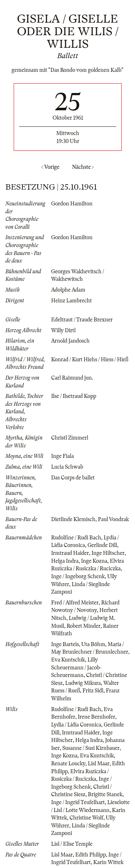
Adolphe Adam (68, 290)
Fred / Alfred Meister (75, 603)
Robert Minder (84, 626)
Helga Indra (65, 561)
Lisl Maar (99, 763)
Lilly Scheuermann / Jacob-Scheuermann (76, 667)
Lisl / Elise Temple (72, 844)
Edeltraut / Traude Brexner (82, 320)
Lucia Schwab (67, 467)
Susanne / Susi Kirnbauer (91, 748)
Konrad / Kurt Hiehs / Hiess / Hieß (90, 359)
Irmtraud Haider (70, 553)
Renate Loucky (68, 763)
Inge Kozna (94, 561)
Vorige (50, 167)
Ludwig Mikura (83, 683)
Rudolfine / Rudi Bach (76, 538)
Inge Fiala (62, 456)
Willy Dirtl (63, 330)
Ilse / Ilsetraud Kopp (74, 396)
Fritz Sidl (93, 691)
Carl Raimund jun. (72, 378)
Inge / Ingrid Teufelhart (78, 802)
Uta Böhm (93, 644)
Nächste (83, 167)
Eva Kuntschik (68, 660)
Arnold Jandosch (70, 341)
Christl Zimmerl (70, 438)
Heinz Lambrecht (71, 301)
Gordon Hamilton (72, 204)
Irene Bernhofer (96, 717)
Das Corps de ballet (73, 478)
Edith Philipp (91, 855)
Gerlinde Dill (102, 545)
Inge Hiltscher (108, 553)
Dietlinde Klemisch (73, 519)
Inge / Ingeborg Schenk (78, 576)
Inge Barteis (65, 644)
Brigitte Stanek (105, 794)
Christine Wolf (86, 818)
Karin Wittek (108, 862)
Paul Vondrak (113, 519)
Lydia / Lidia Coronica (76, 725)
